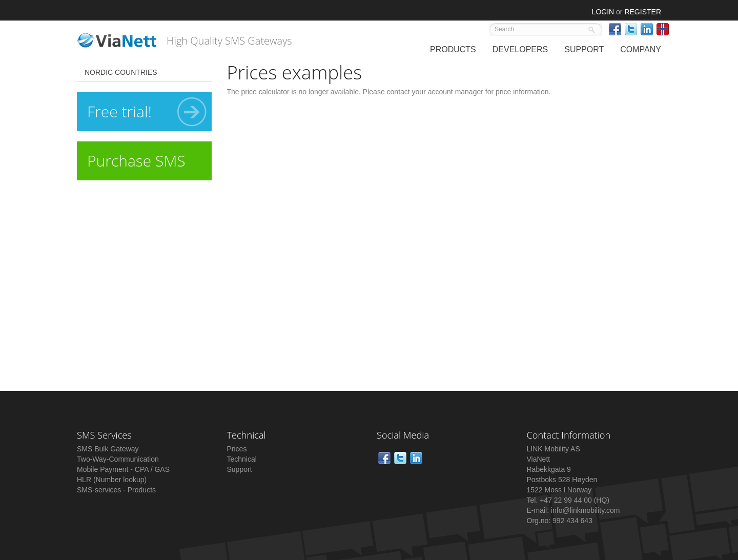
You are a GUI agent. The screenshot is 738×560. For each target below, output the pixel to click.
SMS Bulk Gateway (108, 449)
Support (240, 469)
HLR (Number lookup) (112, 480)
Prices (237, 449)
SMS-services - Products (116, 490)
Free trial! (147, 112)
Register (643, 12)
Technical (242, 459)
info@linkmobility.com (586, 510)
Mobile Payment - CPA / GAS (123, 469)
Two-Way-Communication (118, 459)
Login (603, 12)
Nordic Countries (121, 72)
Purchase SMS (136, 161)
